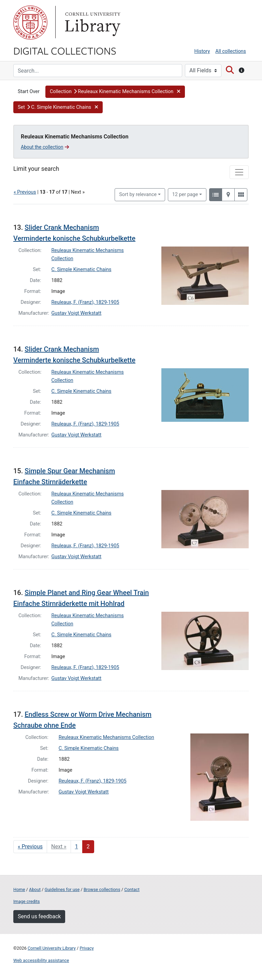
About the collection (45, 147)
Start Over (29, 92)
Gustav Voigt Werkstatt (77, 313)
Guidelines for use (62, 889)
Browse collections (102, 889)
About (35, 889)
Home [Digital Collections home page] (19, 889)
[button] (115, 92)
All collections (231, 51)
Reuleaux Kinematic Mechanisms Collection (106, 737)
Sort (138, 195)
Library (92, 23)
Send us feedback (39, 916)
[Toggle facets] (239, 172)
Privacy (86, 948)
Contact (132, 889)
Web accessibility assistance (41, 960)
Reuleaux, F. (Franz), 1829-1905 (85, 302)
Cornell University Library (52, 948)
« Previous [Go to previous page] (30, 847)
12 (185, 194)
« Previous (25, 192)
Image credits (27, 901)
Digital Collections (65, 50)
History (202, 51)
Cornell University (30, 23)
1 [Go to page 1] (77, 847)
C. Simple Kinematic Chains (82, 270)
